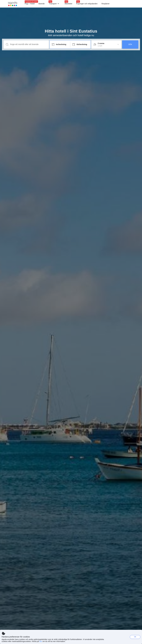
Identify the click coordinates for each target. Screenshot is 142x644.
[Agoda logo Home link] (13, 4)
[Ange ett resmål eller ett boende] (28, 44)
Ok (135, 637)
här (41, 641)
